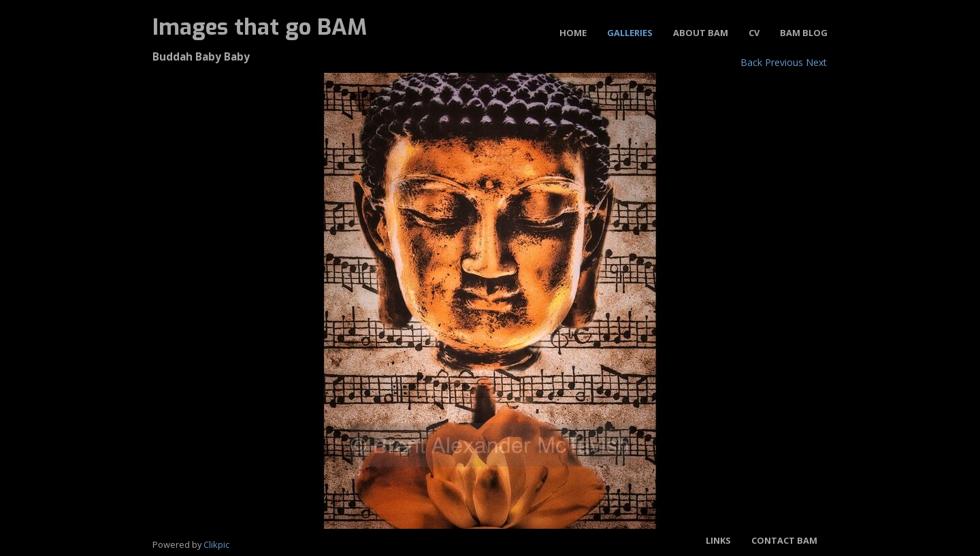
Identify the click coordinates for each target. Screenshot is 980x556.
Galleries (630, 33)
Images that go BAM (260, 27)
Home (573, 33)
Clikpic (216, 544)
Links (718, 540)
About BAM (701, 33)
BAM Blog (804, 33)
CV (754, 33)
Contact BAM (784, 540)
